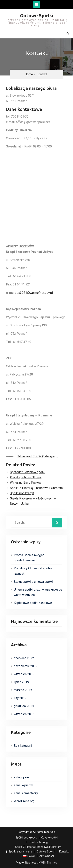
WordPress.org (24, 801)
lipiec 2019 (21, 682)
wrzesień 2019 (24, 674)
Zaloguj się (21, 777)
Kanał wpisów (23, 785)
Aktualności (47, 856)
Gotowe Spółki (37, 16)
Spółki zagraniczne (20, 852)
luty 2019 (20, 698)
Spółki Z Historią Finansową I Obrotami (39, 847)
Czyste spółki (49, 838)
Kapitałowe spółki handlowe (33, 603)
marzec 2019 (23, 690)
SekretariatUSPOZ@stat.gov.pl (37, 456)
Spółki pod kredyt (26, 838)
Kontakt (64, 852)
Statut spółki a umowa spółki (33, 582)
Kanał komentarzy (26, 793)
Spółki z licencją (39, 842)
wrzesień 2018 (24, 714)
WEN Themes (49, 863)
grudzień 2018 (24, 706)
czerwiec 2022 (24, 658)
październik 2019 (26, 666)
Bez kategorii (23, 746)
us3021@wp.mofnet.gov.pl (35, 293)
